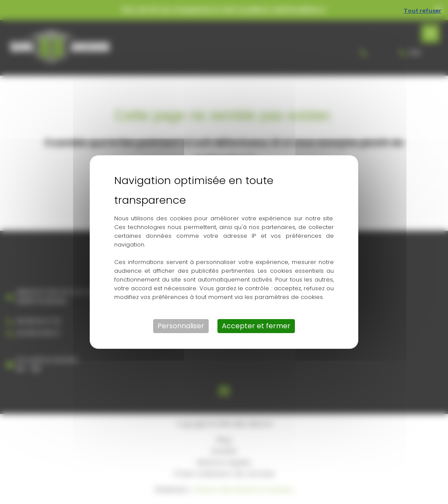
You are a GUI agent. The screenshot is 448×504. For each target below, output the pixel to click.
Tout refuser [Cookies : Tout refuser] (423, 11)
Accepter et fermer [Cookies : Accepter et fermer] (256, 326)
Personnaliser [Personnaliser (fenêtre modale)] (181, 326)
